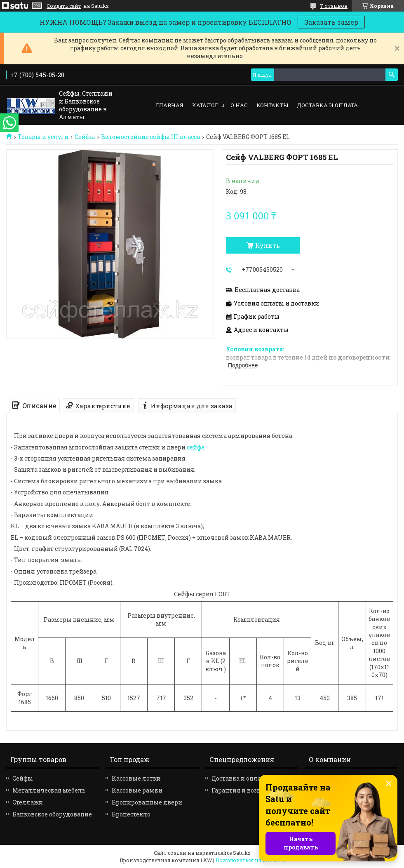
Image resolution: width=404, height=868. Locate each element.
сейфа (196, 447)
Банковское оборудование (52, 814)
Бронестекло (131, 814)
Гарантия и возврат (241, 790)
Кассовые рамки (137, 790)
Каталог (205, 105)
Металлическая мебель (49, 790)
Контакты (272, 105)
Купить (268, 245)
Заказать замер (331, 22)
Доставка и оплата (327, 105)
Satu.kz (242, 853)
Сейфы (85, 137)
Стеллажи (28, 802)
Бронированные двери (147, 802)
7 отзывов (334, 6)
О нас (239, 105)
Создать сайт (64, 6)
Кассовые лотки (136, 778)
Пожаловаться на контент (250, 860)
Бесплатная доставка (267, 290)
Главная (170, 105)
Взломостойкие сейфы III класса (150, 137)
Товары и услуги (43, 137)
